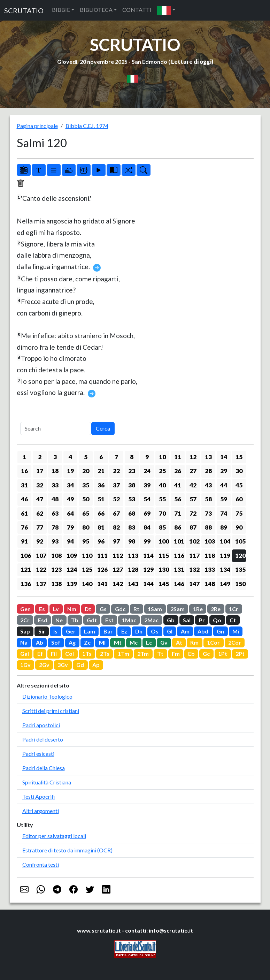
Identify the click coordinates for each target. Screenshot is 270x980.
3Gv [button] (63, 665)
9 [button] (147, 457)
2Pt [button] (240, 654)
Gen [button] (25, 609)
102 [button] (194, 541)
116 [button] (179, 556)
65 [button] (86, 513)
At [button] (179, 642)
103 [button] (210, 541)
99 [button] (147, 541)
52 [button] (116, 499)
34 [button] (70, 485)
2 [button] (40, 457)
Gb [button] (171, 620)
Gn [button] (220, 631)
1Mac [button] (129, 620)
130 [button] (164, 569)
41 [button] (178, 485)
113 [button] (133, 556)
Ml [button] (102, 642)
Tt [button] (160, 654)
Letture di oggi (191, 62)
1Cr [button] (234, 609)
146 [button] (179, 584)
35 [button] (86, 485)
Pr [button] (202, 620)
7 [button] (116, 457)
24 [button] (147, 471)
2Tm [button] (143, 654)
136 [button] (26, 584)
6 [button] (101, 457)
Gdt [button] (92, 620)
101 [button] (179, 541)
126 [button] (102, 569)
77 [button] (40, 527)
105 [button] (240, 541)
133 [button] (210, 569)
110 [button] (87, 556)
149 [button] (225, 584)
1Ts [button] (87, 654)
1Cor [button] (213, 642)
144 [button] (148, 584)
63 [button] (55, 513)
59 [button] (224, 499)
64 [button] (70, 513)
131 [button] (179, 569)
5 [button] (86, 457)
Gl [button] (170, 631)
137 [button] (41, 584)
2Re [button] (216, 609)
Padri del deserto (43, 739)
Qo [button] (217, 620)
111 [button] (102, 556)
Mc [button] (134, 642)
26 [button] (178, 471)
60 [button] (239, 499)
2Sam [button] (178, 609)
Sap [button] (25, 631)
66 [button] (101, 513)
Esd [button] (43, 620)
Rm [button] (194, 642)
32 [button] (40, 485)
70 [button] (162, 513)
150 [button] (240, 584)
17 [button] (40, 471)
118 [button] (210, 556)
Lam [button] (90, 631)
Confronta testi (41, 864)
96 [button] (101, 541)
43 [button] (208, 485)
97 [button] (116, 541)
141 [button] (102, 584)
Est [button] (109, 620)
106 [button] (26, 556)
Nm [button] (72, 609)
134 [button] (225, 569)
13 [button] (208, 457)
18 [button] (55, 471)
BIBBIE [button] (61, 10)
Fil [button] (54, 654)
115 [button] (164, 556)
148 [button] (210, 584)
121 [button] (26, 569)
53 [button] (132, 499)
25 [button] (162, 471)
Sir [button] (42, 631)
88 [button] (208, 527)
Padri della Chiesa (44, 768)
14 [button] (224, 457)
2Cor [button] (235, 642)
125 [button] (87, 569)
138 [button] (56, 584)
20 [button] (86, 471)
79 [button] (70, 527)
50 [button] (86, 499)
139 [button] (72, 584)
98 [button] (132, 541)
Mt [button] (118, 642)
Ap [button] (96, 665)
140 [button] (87, 584)
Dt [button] (88, 609)
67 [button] (116, 513)
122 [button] (41, 569)
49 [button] (70, 499)
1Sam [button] (155, 609)
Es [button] (42, 609)
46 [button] (24, 499)
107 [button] (41, 556)
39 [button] (147, 485)
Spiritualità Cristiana (47, 782)
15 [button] (239, 457)
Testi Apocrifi (39, 796)
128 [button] (133, 569)
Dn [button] (139, 631)
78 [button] (55, 527)
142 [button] (118, 584)
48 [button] (55, 499)
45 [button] (239, 485)
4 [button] (70, 457)
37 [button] (116, 485)
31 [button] (24, 485)
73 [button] (208, 513)
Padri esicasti (38, 754)
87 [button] (193, 527)
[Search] (56, 428)
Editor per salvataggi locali (54, 836)
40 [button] (162, 485)
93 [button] (55, 541)
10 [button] (162, 457)
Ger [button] (71, 631)
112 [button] (118, 556)
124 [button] (72, 569)
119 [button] (225, 556)
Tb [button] (75, 620)
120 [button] (240, 556)
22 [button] (116, 471)
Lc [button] (149, 642)
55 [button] (162, 499)
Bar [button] (108, 631)
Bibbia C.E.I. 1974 (87, 126)
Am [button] (185, 631)
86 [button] (178, 527)
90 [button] (239, 527)
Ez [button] (124, 631)
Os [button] (155, 631)
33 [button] (55, 485)
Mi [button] (236, 631)
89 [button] (224, 527)
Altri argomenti (41, 811)
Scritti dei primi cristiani (51, 711)
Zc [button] (87, 642)
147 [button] (194, 584)
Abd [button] (203, 631)
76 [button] (24, 527)
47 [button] (40, 499)
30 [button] (239, 471)
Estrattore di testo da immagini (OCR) (67, 850)
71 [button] (178, 513)
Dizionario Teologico (47, 696)
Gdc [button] (120, 609)
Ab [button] (40, 642)
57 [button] (193, 499)
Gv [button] (164, 642)
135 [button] (240, 569)
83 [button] (132, 527)
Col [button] (70, 654)
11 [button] (178, 457)
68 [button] (132, 513)
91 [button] (24, 541)
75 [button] (239, 513)
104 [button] (225, 541)
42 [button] (193, 485)
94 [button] (70, 541)
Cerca (103, 428)
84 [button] (147, 527)
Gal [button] (25, 654)
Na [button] (24, 642)
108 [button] (56, 556)
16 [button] (24, 471)
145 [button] (164, 584)
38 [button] (132, 485)
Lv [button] (56, 609)
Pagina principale (37, 126)
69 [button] (147, 513)
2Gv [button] (44, 665)
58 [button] (208, 499)
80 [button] (86, 527)
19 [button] (70, 471)
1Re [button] (198, 609)
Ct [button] (233, 620)
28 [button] (208, 471)
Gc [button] (206, 654)
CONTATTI (137, 10)
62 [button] (40, 513)
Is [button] (55, 631)
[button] (166, 10)
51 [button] (101, 499)
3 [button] (55, 457)
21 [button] (101, 471)
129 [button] (148, 569)
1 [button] (24, 457)
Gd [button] (80, 665)
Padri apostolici (41, 725)
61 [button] (24, 513)
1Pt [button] (223, 654)
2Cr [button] (25, 620)
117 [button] (194, 556)
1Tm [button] (124, 654)
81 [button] (101, 527)
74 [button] (224, 513)
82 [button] (116, 527)
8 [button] (132, 457)
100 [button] (164, 541)
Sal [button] (187, 620)
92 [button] (40, 541)
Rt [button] (136, 609)
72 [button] (193, 513)
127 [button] (118, 569)
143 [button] (133, 584)
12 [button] (193, 457)
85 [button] (162, 527)
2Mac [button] (151, 620)
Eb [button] (191, 654)
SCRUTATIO (24, 10)
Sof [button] (56, 642)
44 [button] (224, 485)
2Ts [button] (105, 654)
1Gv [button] (25, 665)
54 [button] (147, 499)
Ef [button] (40, 654)
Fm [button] (176, 654)
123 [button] (56, 569)
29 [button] (224, 471)
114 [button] (148, 556)
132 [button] (194, 569)
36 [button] (101, 485)
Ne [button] (59, 620)
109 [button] (72, 556)
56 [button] (178, 499)
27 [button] (193, 471)
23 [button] (132, 471)
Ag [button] (72, 642)
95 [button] (86, 541)
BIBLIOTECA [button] (96, 10)
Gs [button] (103, 609)
